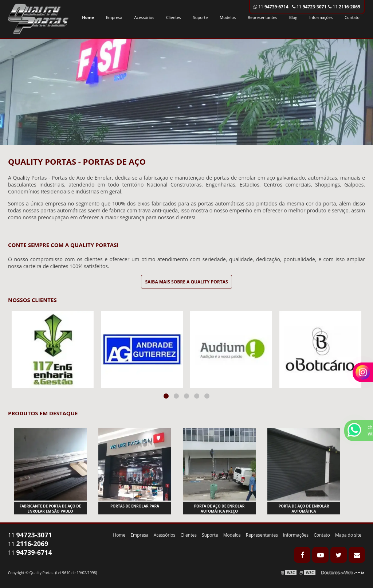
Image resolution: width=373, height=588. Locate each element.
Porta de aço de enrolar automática (304, 509)
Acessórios (144, 17)
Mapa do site (348, 535)
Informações (321, 17)
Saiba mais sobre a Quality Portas (186, 282)
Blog (293, 17)
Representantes (262, 17)
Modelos (228, 17)
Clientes (174, 17)
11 (344, 7)
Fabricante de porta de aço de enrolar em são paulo (50, 509)
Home (88, 17)
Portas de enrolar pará (135, 506)
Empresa (114, 17)
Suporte (201, 17)
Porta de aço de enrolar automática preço (219, 509)
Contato (352, 17)
